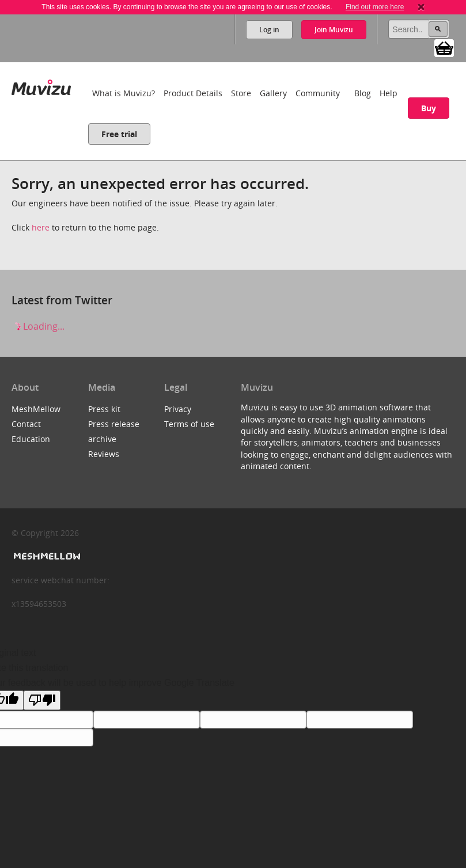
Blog (363, 93)
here (41, 227)
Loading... (38, 326)
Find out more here (375, 7)
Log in (269, 30)
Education (31, 439)
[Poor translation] (42, 700)
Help (389, 93)
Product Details (193, 93)
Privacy (178, 409)
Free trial (119, 134)
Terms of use (189, 424)
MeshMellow (36, 409)
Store (241, 93)
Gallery (273, 93)
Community (318, 93)
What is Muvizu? (124, 93)
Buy (429, 108)
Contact (26, 424)
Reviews (104, 454)
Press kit (104, 409)
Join (334, 30)
